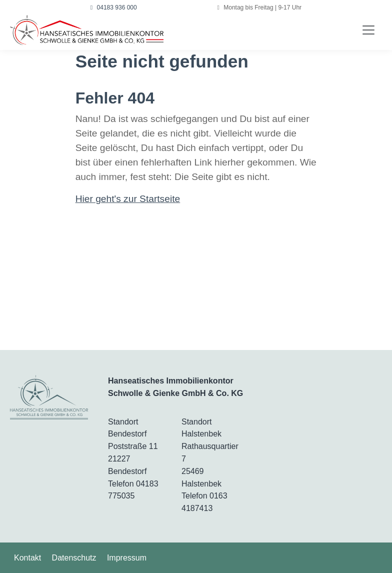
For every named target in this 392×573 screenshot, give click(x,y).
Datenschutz (74, 558)
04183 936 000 (114, 7)
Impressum (127, 558)
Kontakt (27, 558)
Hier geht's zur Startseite (128, 199)
